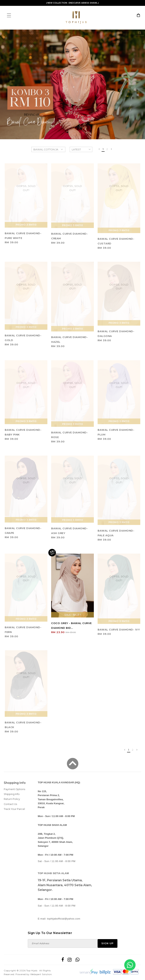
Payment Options (14, 789)
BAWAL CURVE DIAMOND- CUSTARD (116, 241)
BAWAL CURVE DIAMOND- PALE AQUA (116, 533)
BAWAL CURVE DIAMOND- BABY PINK (23, 432)
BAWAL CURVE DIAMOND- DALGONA (116, 334)
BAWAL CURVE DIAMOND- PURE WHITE (23, 236)
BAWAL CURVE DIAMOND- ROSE (69, 435)
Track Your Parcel (14, 809)
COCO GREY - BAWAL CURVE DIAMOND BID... (71, 625)
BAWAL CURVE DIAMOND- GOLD (23, 338)
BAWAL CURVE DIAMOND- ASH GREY (69, 531)
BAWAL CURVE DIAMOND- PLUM (116, 432)
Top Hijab (32, 970)
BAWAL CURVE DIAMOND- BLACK (23, 725)
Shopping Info (15, 783)
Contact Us (10, 804)
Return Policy (12, 799)
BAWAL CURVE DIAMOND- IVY (119, 630)
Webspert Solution (41, 974)
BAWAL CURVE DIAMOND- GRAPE (23, 531)
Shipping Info (12, 794)
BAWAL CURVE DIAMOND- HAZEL (69, 339)
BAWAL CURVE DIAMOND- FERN (23, 630)
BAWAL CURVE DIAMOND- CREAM (69, 236)
